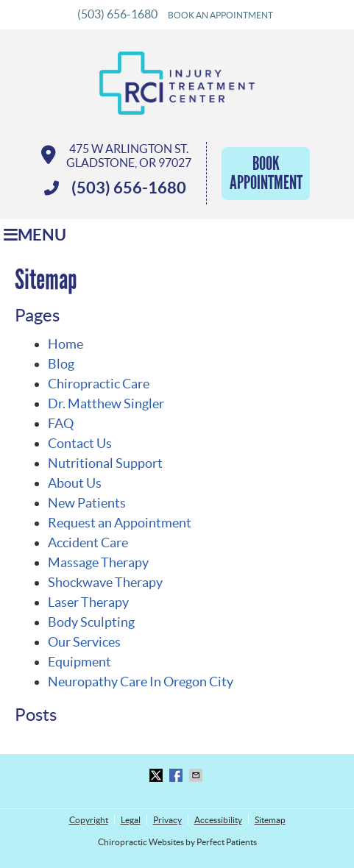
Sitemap (270, 820)
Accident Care (88, 542)
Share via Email (197, 775)
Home (66, 344)
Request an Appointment (120, 523)
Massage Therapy (98, 562)
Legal (131, 820)
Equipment (79, 662)
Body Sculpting (91, 622)
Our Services (84, 642)
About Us (75, 483)
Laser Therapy (88, 602)
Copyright (89, 820)
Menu (35, 235)
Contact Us (80, 443)
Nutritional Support (105, 463)
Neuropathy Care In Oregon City (141, 682)
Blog (61, 364)
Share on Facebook (177, 775)
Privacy (167, 820)
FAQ (61, 423)
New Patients (87, 503)
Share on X (157, 775)
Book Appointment (266, 173)
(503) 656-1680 (117, 14)
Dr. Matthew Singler (106, 403)
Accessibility (218, 820)
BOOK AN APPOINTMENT (220, 15)
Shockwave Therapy (105, 582)
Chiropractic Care (99, 384)
